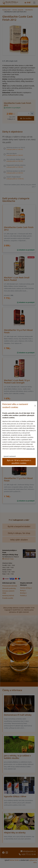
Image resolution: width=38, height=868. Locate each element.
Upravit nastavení (10, 456)
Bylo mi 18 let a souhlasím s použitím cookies (19, 462)
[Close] (35, 406)
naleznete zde (30, 449)
